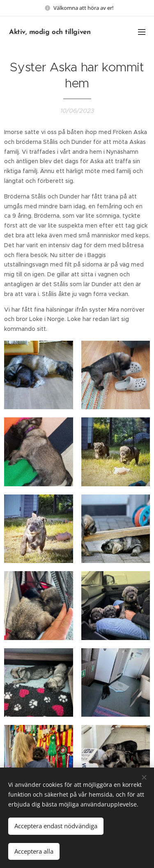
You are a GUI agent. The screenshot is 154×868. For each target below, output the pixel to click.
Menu (142, 32)
